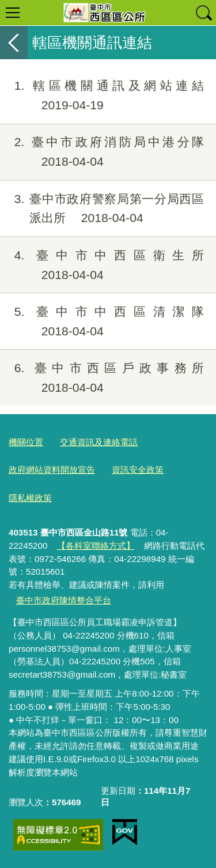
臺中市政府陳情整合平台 (64, 600)
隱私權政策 (30, 498)
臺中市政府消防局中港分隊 (102, 152)
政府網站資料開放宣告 (52, 470)
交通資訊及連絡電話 (99, 442)
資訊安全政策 (138, 470)
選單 (13, 13)
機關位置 (26, 442)
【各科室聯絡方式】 (96, 546)
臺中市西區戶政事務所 (102, 378)
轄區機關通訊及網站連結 (102, 95)
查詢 (203, 13)
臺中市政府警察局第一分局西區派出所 (102, 209)
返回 (14, 43)
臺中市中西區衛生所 (102, 265)
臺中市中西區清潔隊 (102, 322)
